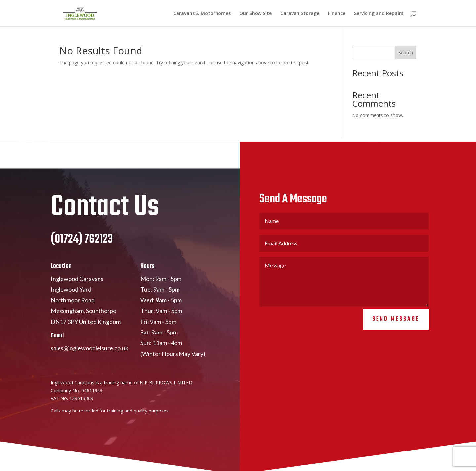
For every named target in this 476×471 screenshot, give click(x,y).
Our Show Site (256, 14)
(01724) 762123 (82, 244)
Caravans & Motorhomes (202, 14)
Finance (337, 14)
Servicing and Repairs (379, 14)
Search (406, 52)
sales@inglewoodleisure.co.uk (89, 352)
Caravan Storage (300, 14)
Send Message (396, 323)
